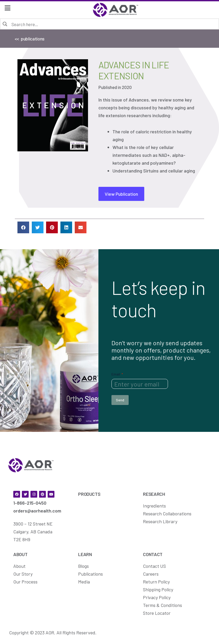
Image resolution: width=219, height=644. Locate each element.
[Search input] (113, 24)
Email (117, 374)
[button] (23, 227)
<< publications (30, 39)
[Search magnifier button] (5, 24)
